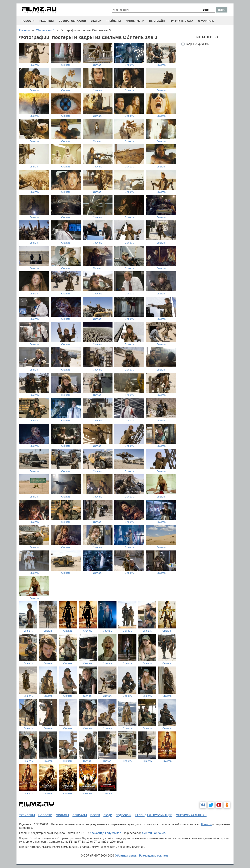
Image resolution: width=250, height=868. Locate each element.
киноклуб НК (135, 21)
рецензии (47, 21)
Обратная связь (126, 856)
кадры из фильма (197, 44)
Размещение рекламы (154, 856)
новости (28, 21)
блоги (95, 815)
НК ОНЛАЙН (157, 21)
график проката (181, 21)
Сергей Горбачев (154, 833)
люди (108, 815)
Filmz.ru (206, 824)
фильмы (62, 815)
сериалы (80, 815)
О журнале (206, 21)
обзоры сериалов (72, 21)
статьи (96, 21)
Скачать (34, 65)
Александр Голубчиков (105, 833)
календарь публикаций (154, 815)
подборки (124, 815)
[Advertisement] (207, 106)
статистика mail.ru (191, 815)
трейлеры (113, 21)
